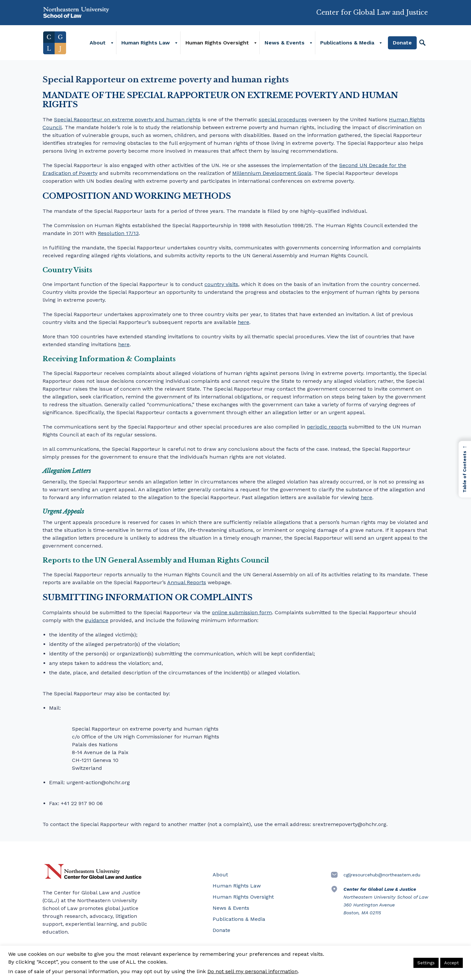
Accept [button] (452, 963)
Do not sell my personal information (253, 971)
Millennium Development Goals (272, 173)
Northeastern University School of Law (77, 13)
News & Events (285, 44)
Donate (403, 44)
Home (54, 44)
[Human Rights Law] (177, 44)
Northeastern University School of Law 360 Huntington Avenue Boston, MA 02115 (386, 901)
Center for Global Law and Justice (372, 10)
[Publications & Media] (381, 44)
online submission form (242, 612)
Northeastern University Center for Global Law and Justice (93, 872)
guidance (97, 620)
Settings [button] (426, 963)
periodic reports (327, 427)
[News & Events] (311, 44)
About (98, 44)
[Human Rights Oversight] (256, 44)
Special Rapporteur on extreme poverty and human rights (127, 119)
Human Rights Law (146, 44)
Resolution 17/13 (118, 233)
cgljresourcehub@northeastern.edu (382, 875)
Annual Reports (187, 582)
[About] (113, 44)
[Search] (423, 44)
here (244, 322)
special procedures (283, 119)
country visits (221, 284)
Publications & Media (348, 44)
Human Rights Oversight (218, 44)
